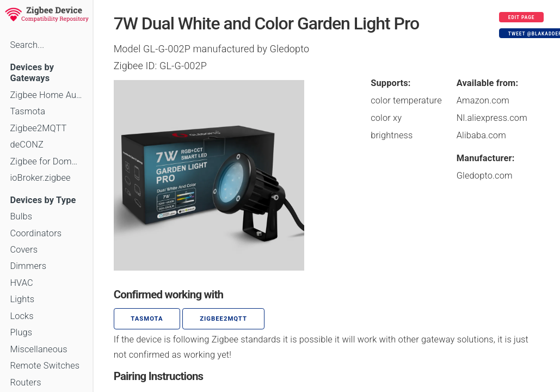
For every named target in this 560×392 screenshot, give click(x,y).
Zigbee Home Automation (46, 95)
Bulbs (21, 216)
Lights (22, 299)
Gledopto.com (485, 176)
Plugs (21, 332)
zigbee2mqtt (223, 319)
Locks (21, 316)
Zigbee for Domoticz (46, 161)
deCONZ (27, 145)
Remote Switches (45, 366)
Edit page (522, 17)
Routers (25, 382)
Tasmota (27, 111)
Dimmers (28, 266)
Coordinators (36, 233)
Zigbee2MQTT (38, 128)
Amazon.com (483, 100)
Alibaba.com (481, 135)
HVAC (21, 283)
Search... (27, 45)
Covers (24, 250)
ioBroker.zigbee (40, 178)
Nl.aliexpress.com (492, 118)
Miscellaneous (38, 349)
